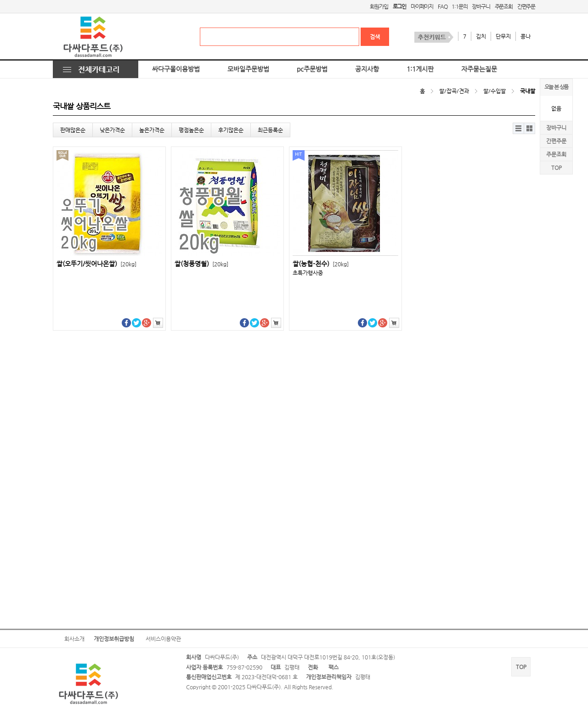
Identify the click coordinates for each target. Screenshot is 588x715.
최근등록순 (270, 130)
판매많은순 (73, 130)
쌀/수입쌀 (495, 91)
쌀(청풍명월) (201, 264)
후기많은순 (231, 130)
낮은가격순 (112, 130)
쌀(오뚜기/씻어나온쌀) (96, 264)
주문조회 (504, 6)
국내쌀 (528, 91)
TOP (557, 168)
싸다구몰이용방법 (176, 69)
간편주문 (526, 6)
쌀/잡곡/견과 (454, 91)
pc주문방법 (312, 69)
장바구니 (481, 6)
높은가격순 (152, 130)
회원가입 (379, 6)
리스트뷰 (518, 128)
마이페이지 (422, 6)
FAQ (442, 6)
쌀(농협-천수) (321, 264)
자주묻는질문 (479, 69)
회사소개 (74, 639)
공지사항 (367, 69)
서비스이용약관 (163, 639)
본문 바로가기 (0, 0)
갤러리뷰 (529, 128)
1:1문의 (459, 6)
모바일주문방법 (248, 69)
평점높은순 (191, 130)
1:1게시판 (420, 69)
